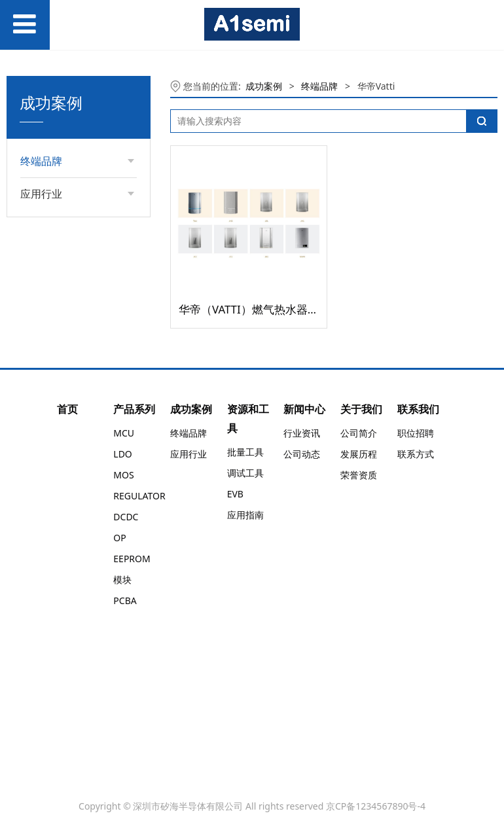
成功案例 (264, 86)
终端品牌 (319, 86)
